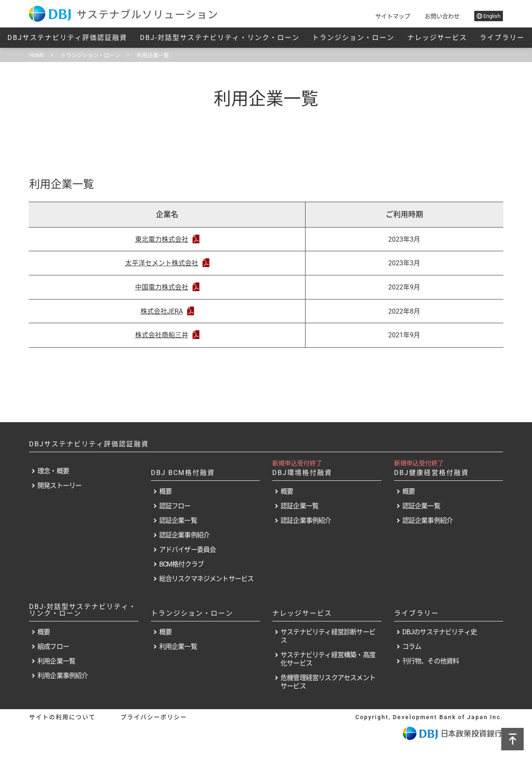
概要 (165, 491)
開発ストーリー (59, 486)
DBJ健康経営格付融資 (431, 473)
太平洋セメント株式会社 (167, 263)
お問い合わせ (442, 16)
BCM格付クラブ (182, 564)
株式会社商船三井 (167, 335)
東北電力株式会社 (167, 239)
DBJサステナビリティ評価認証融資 (67, 38)
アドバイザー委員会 (188, 550)
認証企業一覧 (178, 521)
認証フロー (175, 506)
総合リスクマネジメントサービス (207, 579)
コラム (412, 647)
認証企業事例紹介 (185, 535)
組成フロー (53, 647)
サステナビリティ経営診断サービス (328, 636)
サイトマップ (393, 16)
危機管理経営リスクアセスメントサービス (328, 682)
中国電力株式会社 (167, 287)
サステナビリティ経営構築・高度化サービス (328, 659)
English (489, 16)
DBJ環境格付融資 (302, 473)
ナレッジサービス (437, 38)
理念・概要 (53, 471)
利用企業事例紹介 (63, 676)
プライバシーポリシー (154, 717)
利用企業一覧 (56, 661)
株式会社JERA (167, 311)
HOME (37, 55)
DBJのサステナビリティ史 (440, 632)
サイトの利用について (62, 717)
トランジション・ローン (353, 38)
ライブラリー (502, 38)
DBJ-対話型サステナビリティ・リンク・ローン (220, 38)
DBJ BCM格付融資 (183, 473)
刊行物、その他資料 (431, 661)
